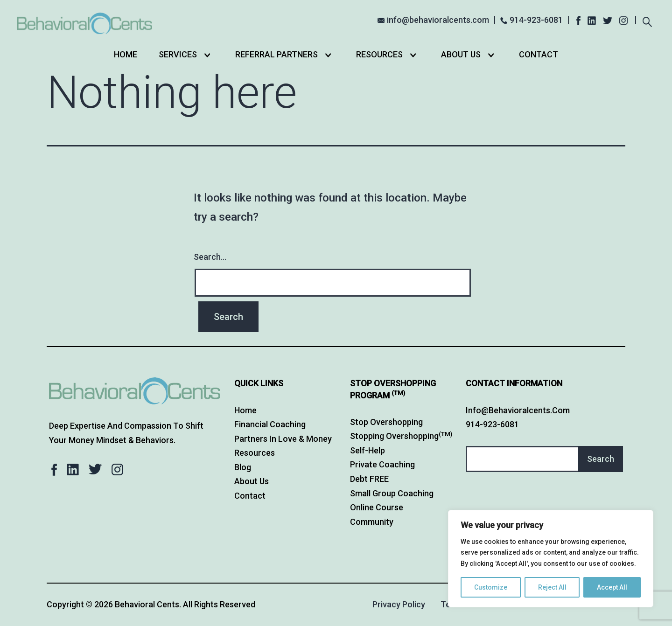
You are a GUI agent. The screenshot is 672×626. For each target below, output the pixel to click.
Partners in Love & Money (283, 439)
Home (126, 54)
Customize (491, 587)
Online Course (377, 507)
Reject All (552, 587)
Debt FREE (369, 479)
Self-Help (367, 450)
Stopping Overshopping (401, 436)
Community (372, 522)
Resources (379, 54)
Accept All (612, 587)
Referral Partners (276, 54)
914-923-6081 (536, 20)
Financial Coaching (270, 424)
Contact (539, 54)
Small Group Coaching (392, 493)
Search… (210, 257)
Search (601, 459)
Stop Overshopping (386, 422)
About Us (461, 54)
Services (178, 54)
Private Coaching (382, 464)
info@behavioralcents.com (438, 20)
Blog (243, 467)
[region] (551, 559)
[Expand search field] (647, 21)
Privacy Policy (399, 604)
